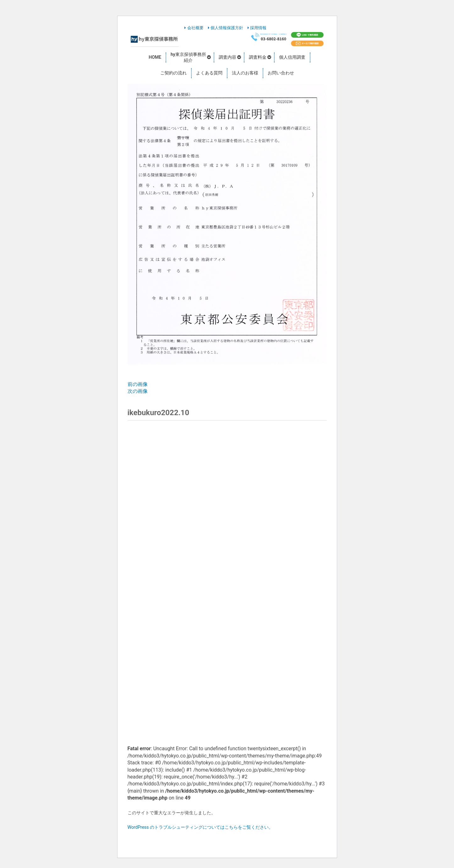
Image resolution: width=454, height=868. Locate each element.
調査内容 (227, 57)
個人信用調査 (292, 57)
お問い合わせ (281, 73)
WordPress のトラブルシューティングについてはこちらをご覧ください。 (200, 827)
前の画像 (138, 384)
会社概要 (194, 28)
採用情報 (257, 28)
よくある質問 (209, 73)
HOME (155, 57)
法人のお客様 (245, 73)
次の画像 (138, 391)
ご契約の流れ (173, 73)
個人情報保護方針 (226, 28)
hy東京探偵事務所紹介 (188, 57)
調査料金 (258, 57)
